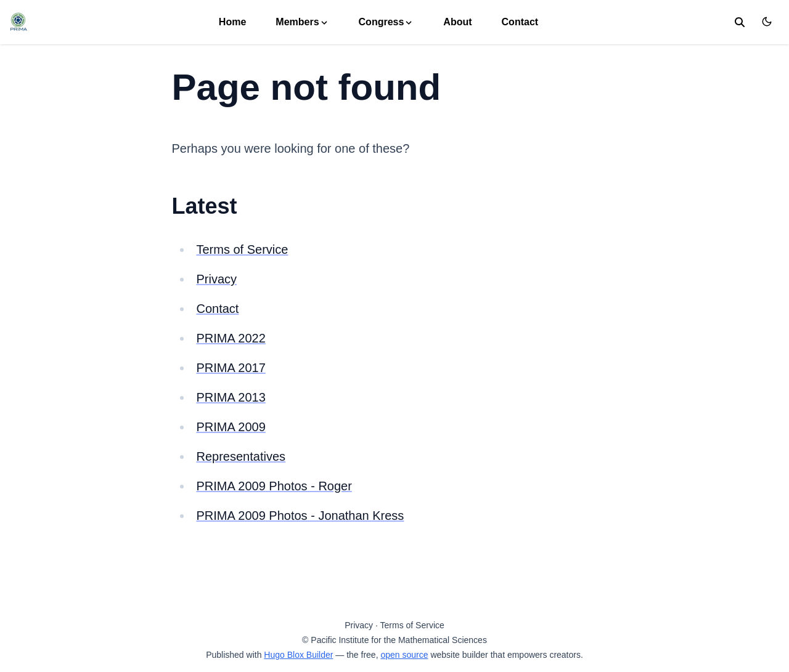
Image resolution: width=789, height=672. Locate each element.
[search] (740, 22)
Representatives (241, 456)
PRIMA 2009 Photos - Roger (274, 486)
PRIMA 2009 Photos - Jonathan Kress (300, 516)
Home (232, 22)
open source (404, 655)
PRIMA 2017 (231, 368)
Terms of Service (243, 249)
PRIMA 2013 (231, 397)
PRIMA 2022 (231, 338)
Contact (520, 22)
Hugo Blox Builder (298, 655)
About (457, 22)
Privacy (217, 279)
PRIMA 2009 (231, 427)
